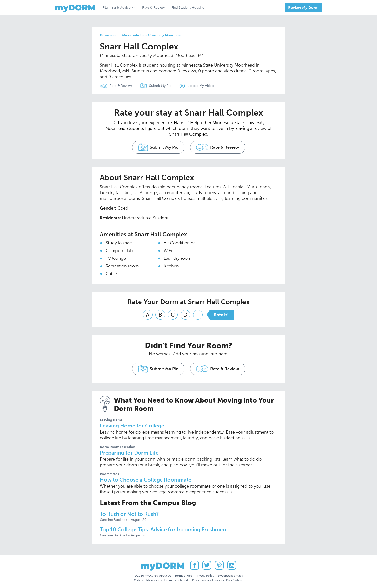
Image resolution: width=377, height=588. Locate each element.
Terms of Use (183, 576)
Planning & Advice (117, 8)
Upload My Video (201, 86)
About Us (165, 576)
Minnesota (108, 35)
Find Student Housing (188, 8)
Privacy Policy (205, 576)
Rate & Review (153, 8)
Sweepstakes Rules (230, 576)
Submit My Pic (160, 86)
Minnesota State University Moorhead (152, 35)
